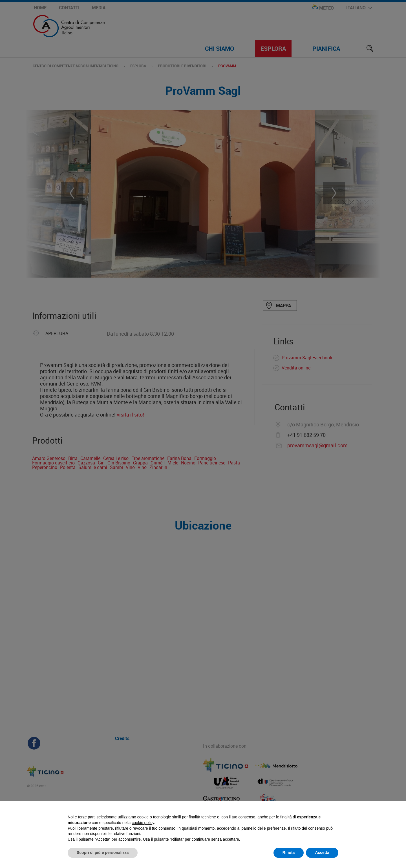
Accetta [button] (322, 852)
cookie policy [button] (143, 823)
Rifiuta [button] (289, 852)
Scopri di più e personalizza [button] (103, 852)
